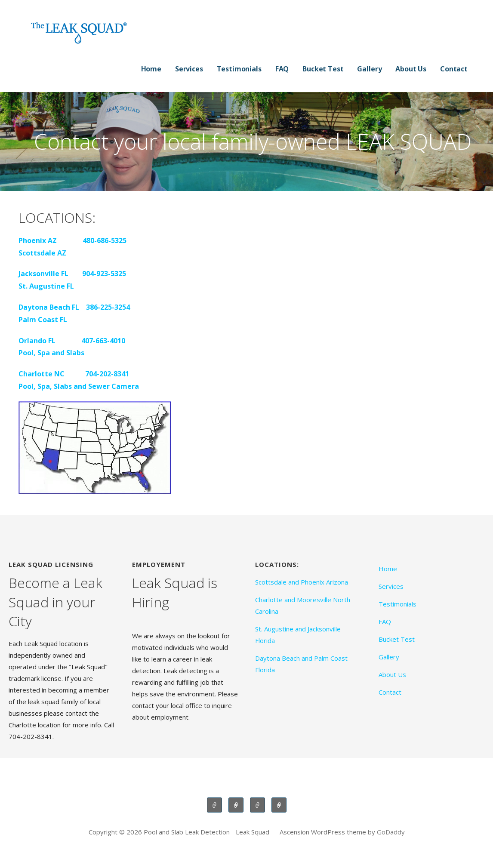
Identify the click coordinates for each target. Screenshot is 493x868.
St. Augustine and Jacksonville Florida (298, 635)
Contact (454, 69)
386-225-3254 (108, 307)
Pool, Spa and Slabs (51, 353)
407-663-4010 (103, 341)
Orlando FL (37, 341)
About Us (411, 69)
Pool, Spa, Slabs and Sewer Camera (79, 386)
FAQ (282, 69)
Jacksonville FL (43, 274)
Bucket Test (323, 69)
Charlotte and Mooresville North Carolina (303, 605)
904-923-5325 (104, 274)
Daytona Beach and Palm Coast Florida (301, 664)
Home (151, 69)
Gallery (369, 69)
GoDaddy (391, 832)
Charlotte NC (42, 374)
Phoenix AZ (39, 240)
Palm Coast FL (43, 320)
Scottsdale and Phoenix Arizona (302, 582)
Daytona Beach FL (49, 307)
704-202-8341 (107, 374)
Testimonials (239, 69)
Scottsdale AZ (42, 253)
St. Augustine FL (46, 286)
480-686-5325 (105, 240)
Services (189, 69)
